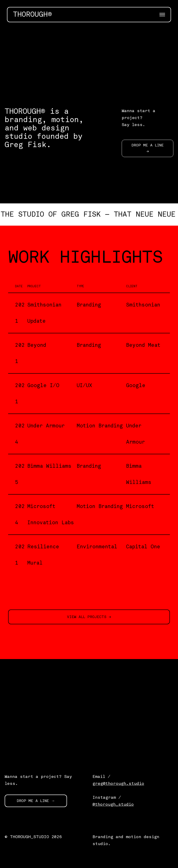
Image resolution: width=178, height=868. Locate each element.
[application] (89, 62)
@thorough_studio (113, 804)
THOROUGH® (32, 15)
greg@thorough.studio (118, 783)
